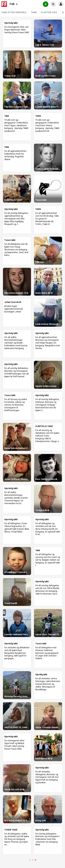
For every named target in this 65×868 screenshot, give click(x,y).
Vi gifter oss (49, 12)
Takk (34, 12)
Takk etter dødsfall (14, 12)
